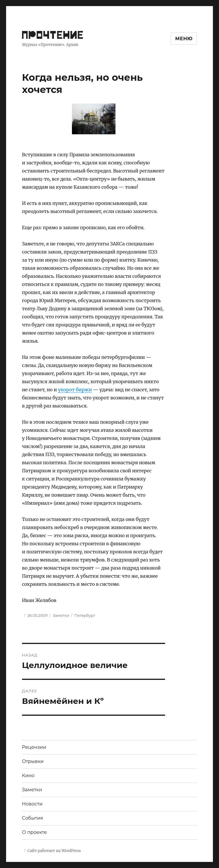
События (33, 818)
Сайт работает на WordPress (54, 851)
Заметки (61, 615)
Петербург (85, 615)
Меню (184, 39)
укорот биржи (75, 390)
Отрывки (33, 761)
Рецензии (34, 747)
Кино (28, 776)
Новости (32, 804)
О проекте (35, 832)
